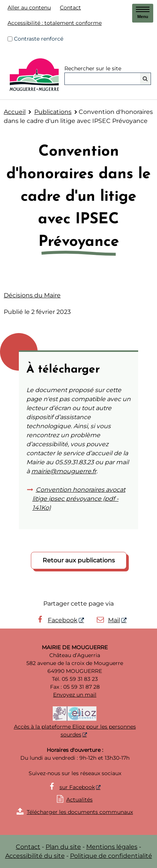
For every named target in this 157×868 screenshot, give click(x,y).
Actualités (79, 800)
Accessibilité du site (35, 856)
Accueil (15, 112)
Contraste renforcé (39, 39)
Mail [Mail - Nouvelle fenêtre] (108, 620)
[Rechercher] (146, 79)
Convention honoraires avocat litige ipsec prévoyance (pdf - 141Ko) (79, 499)
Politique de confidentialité (111, 856)
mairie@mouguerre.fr (64, 471)
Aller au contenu (29, 8)
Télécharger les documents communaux (75, 812)
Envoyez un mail (75, 695)
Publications (53, 112)
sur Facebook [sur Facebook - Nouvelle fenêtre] (77, 787)
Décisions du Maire (32, 295)
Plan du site (63, 847)
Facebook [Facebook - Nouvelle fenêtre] (56, 620)
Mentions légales (112, 847)
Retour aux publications (79, 560)
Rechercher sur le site (93, 68)
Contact (70, 8)
